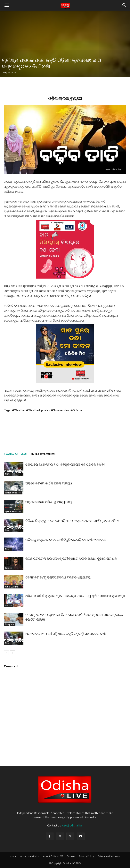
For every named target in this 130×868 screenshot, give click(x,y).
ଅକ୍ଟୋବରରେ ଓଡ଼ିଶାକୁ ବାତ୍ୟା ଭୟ (49, 502)
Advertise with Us (30, 856)
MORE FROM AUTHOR (43, 454)
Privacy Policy (86, 856)
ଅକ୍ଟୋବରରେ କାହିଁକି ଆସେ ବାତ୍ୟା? (49, 483)
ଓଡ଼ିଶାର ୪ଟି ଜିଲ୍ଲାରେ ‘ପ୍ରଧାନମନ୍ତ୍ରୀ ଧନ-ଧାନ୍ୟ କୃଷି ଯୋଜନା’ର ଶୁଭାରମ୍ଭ (75, 596)
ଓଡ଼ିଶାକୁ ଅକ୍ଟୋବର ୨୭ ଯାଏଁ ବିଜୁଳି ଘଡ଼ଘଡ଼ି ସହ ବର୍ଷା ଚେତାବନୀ (66, 540)
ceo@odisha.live (72, 825)
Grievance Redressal (109, 856)
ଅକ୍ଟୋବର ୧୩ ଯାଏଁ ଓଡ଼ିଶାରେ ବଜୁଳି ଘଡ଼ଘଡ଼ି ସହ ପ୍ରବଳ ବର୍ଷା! (66, 634)
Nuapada (10, 624)
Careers (9, 568)
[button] (7, 5)
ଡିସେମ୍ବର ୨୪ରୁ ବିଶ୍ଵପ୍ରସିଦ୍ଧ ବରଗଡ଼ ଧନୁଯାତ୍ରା (58, 577)
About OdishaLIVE (53, 856)
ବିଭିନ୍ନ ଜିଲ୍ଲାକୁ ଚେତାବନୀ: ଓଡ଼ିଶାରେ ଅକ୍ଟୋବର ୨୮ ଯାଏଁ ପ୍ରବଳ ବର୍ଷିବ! (72, 521)
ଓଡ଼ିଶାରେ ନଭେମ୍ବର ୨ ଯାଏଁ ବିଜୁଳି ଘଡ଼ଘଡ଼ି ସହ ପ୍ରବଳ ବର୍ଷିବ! (65, 464)
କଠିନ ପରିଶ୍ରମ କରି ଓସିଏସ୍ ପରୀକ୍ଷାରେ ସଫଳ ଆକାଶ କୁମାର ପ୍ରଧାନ (71, 558)
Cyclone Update (13, 493)
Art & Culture (11, 587)
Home (13, 856)
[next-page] (13, 653)
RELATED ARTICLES (15, 454)
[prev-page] (6, 653)
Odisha (9, 606)
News (8, 474)
